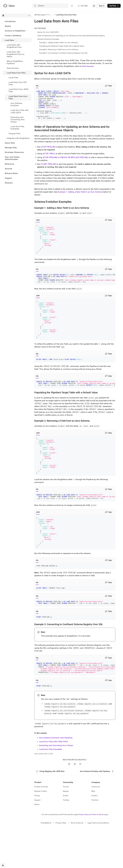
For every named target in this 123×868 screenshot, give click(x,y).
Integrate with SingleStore (18, 138)
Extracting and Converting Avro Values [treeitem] (18, 120)
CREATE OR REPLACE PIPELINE (74, 163)
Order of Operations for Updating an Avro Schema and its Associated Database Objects (71, 36)
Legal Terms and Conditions (98, 864)
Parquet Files (14, 134)
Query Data (10, 143)
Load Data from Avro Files (18, 97)
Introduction (10, 21)
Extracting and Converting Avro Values (56, 786)
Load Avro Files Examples (51, 790)
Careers (95, 836)
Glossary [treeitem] (9, 183)
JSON (38, 226)
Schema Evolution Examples (48, 39)
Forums (66, 828)
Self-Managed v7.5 (42, 15)
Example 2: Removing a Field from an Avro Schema (59, 49)
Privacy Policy (84, 855)
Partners (95, 841)
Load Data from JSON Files (18, 90)
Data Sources (13, 68)
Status (37, 845)
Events (66, 836)
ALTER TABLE (49, 159)
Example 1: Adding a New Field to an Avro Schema (59, 43)
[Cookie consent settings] (3, 865)
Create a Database (13, 36)
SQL (37, 86)
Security (9, 169)
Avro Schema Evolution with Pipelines (56, 779)
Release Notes (11, 173)
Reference (9, 164)
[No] (75, 805)
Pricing (37, 836)
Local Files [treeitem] (13, 78)
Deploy (8, 26)
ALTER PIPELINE (50, 163)
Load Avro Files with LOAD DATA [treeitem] (20, 111)
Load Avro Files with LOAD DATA (54, 783)
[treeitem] (16, 21)
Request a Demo (41, 832)
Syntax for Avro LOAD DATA (48, 32)
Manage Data (11, 148)
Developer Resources (14, 152)
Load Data (9, 40)
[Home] (9, 6)
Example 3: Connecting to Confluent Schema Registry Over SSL (64, 53)
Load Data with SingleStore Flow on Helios (16, 54)
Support (8, 178)
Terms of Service (98, 855)
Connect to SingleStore (15, 31)
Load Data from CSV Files (18, 83)
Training (66, 841)
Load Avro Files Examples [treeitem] (17, 128)
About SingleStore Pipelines (15, 62)
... (52, 15)
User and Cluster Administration (12, 158)
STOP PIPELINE (48, 153)
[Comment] (80, 805)
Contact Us (96, 828)
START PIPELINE (49, 170)
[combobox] (94, 6)
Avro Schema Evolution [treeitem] (16, 104)
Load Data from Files (16, 73)
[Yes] (69, 805)
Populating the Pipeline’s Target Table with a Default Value (62, 46)
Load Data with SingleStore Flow (14, 46)
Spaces (66, 832)
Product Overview (41, 828)
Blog (93, 832)
